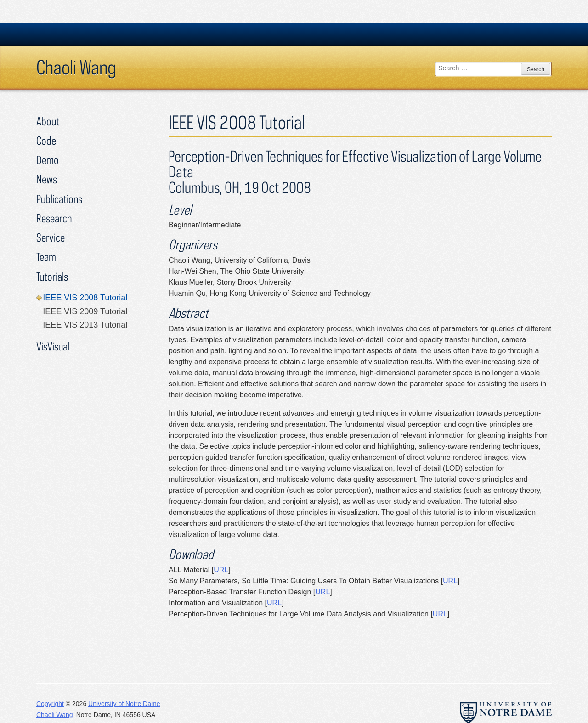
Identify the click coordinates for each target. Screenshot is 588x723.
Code (46, 140)
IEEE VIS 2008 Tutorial (85, 298)
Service (51, 237)
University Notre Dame (105, 34)
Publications (59, 199)
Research (54, 218)
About (48, 121)
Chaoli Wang (76, 67)
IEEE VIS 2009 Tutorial (85, 311)
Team (46, 257)
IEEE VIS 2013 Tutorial (85, 325)
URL (221, 570)
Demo (48, 160)
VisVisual (53, 346)
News (47, 179)
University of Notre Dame (124, 704)
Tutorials (52, 276)
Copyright (50, 704)
